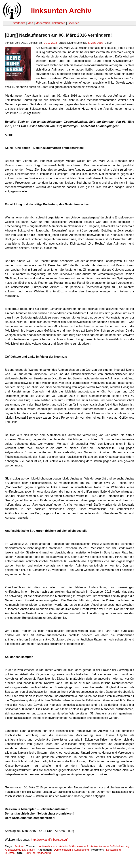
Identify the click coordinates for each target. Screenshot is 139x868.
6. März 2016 (95, 43)
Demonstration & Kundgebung (71, 850)
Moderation (43, 23)
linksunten (59, 23)
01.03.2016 (50, 43)
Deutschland (113, 850)
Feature (19, 846)
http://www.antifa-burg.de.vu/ (49, 840)
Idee (30, 23)
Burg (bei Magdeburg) (38, 853)
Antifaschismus (48, 846)
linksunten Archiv (61, 11)
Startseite (19, 23)
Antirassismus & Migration (20, 850)
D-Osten (10, 853)
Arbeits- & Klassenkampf (74, 846)
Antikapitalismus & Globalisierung (110, 846)
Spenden (73, 23)
